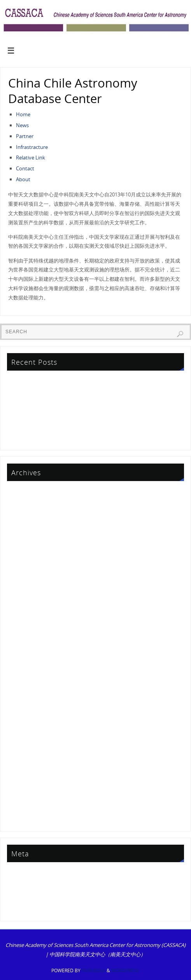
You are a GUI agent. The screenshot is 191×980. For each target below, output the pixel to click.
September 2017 (27, 660)
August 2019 (22, 627)
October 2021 (24, 593)
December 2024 (26, 515)
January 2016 (23, 705)
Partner (25, 136)
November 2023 (27, 548)
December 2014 (26, 750)
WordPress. (126, 970)
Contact (25, 168)
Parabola (94, 970)
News (22, 125)
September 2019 (27, 616)
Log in (15, 873)
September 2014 (27, 761)
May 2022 (19, 571)
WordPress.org (25, 907)
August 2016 (22, 683)
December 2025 (26, 492)
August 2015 (22, 716)
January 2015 (23, 739)
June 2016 (19, 694)
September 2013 (27, 806)
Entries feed (22, 885)
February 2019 (25, 638)
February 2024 (25, 537)
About (23, 179)
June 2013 (19, 817)
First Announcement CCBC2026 (44, 402)
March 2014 (22, 772)
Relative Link (31, 157)
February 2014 (25, 784)
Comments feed (27, 896)
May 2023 (19, 560)
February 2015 (25, 728)
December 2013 (26, 795)
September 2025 (27, 504)
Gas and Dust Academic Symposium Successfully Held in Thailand (83, 425)
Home (23, 114)
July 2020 (18, 604)
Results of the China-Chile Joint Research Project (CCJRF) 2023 (78, 436)
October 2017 (24, 649)
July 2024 (18, 526)
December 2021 (26, 582)
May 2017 (19, 672)
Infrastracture (32, 147)
